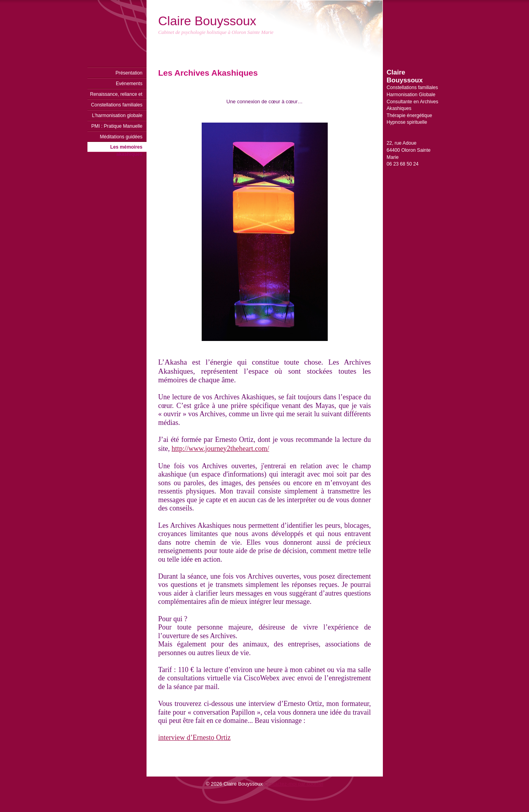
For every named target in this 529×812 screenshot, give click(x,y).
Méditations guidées (121, 137)
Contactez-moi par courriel (294, 784)
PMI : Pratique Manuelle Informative (117, 127)
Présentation (129, 73)
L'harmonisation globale (117, 115)
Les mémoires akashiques (126, 148)
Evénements (129, 84)
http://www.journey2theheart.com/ (221, 449)
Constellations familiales (117, 105)
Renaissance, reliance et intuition (116, 95)
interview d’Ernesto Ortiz (195, 738)
